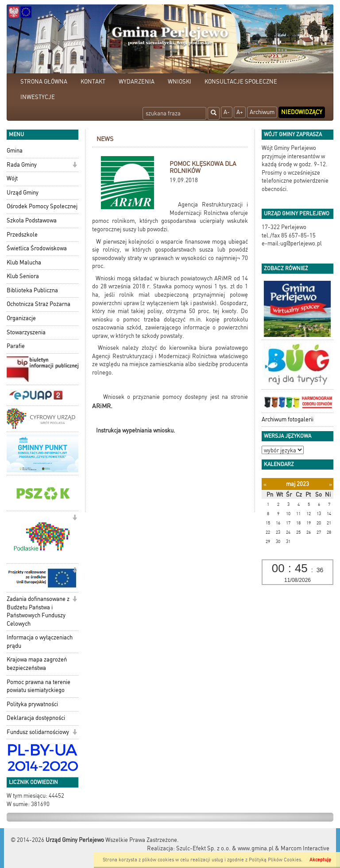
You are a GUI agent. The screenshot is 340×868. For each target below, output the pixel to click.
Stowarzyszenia (26, 332)
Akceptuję (320, 860)
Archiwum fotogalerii (288, 419)
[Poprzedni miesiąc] (265, 484)
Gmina (15, 151)
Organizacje (21, 318)
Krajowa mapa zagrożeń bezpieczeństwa (37, 664)
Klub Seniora (23, 276)
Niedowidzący (302, 112)
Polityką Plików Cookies (275, 860)
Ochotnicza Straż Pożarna (39, 304)
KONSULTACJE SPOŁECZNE (241, 82)
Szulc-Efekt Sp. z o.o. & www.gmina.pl (225, 848)
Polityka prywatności (32, 704)
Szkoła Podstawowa (32, 220)
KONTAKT (93, 82)
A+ (240, 112)
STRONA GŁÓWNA (44, 82)
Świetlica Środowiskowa (37, 248)
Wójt (12, 178)
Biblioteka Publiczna (32, 290)
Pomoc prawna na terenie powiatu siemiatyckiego (39, 686)
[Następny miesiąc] (330, 484)
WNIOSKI (180, 82)
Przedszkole (22, 235)
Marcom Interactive (305, 848)
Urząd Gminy (23, 193)
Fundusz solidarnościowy (38, 732)
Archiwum (262, 112)
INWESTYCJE (38, 97)
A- (227, 112)
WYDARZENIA (137, 82)
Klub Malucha (24, 262)
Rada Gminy (22, 165)
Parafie (16, 346)
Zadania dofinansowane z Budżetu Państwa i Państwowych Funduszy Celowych (38, 611)
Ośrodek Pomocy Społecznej (42, 206)
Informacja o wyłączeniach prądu (40, 642)
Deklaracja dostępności (36, 718)
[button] (75, 166)
